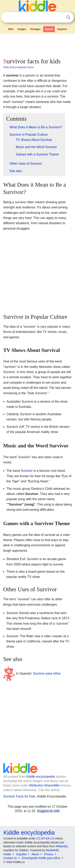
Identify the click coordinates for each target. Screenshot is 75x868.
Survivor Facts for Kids (19, 796)
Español (62, 29)
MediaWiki (52, 850)
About (35, 854)
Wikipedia (61, 846)
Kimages (35, 29)
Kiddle (7, 854)
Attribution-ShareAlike (44, 785)
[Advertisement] (37, 45)
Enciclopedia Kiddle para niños (41, 858)
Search (68, 17)
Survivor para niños (47, 673)
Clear (60, 17)
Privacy (49, 854)
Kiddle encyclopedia (41, 777)
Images (22, 29)
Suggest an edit (48, 811)
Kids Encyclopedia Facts (18, 67)
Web (11, 29)
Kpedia (49, 29)
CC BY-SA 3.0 (45, 838)
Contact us (10, 858)
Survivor (27, 471)
